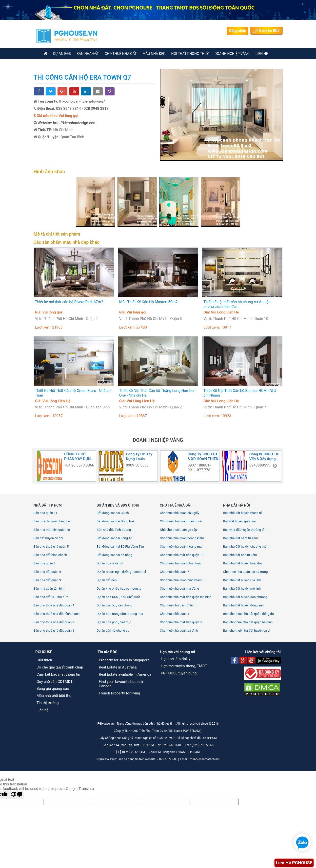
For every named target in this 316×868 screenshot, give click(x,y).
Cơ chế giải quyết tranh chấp (60, 667)
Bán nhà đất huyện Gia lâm (242, 580)
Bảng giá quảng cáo (53, 689)
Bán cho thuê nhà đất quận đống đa (249, 614)
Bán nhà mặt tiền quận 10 (52, 530)
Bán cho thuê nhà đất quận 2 (54, 622)
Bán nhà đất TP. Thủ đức (51, 597)
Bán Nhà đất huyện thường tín (244, 530)
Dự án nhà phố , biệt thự (114, 622)
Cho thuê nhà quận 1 (175, 614)
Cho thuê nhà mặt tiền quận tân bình (186, 597)
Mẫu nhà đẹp (154, 54)
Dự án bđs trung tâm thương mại (120, 614)
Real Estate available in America (125, 674)
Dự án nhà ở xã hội (110, 563)
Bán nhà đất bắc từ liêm (240, 555)
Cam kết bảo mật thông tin (58, 674)
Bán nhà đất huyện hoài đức (243, 563)
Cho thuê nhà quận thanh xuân (182, 521)
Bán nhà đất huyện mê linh (242, 589)
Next (275, 466)
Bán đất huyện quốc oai (240, 521)
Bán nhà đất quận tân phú (52, 521)
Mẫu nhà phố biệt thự (54, 696)
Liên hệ (42, 710)
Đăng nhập (237, 31)
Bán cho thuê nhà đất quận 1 (54, 631)
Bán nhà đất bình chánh (50, 555)
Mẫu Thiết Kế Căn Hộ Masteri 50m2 (148, 302)
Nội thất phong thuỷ (190, 54)
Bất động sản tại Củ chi (113, 513)
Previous (40, 466)
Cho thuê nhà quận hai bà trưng (246, 572)
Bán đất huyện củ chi (48, 538)
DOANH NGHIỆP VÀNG (158, 440)
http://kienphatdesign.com (75, 123)
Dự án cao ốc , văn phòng (115, 605)
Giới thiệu (44, 660)
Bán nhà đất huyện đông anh (244, 605)
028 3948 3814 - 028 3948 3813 (82, 109)
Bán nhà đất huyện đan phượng (245, 597)
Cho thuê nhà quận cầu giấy (180, 513)
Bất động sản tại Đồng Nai (115, 521)
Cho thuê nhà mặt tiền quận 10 (182, 555)
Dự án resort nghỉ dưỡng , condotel (121, 572)
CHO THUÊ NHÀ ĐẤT (121, 54)
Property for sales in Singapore (124, 660)
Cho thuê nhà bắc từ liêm (178, 605)
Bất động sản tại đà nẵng (115, 555)
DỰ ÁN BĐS (62, 54)
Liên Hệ (262, 54)
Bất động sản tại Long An (115, 538)
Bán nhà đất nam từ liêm (241, 538)
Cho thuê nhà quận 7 (175, 572)
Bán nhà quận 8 (45, 563)
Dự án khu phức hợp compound (119, 589)
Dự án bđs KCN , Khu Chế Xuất (118, 597)
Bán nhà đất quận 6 (47, 572)
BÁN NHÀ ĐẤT (88, 54)
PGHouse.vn (105, 724)
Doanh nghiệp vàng (232, 54)
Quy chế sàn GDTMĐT (55, 682)
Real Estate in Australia (118, 667)
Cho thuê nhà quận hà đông (180, 589)
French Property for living (119, 693)
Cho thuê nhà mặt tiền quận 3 (181, 622)
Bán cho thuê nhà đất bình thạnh (57, 614)
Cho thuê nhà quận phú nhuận (181, 563)
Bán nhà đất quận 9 (47, 580)
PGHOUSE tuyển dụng (179, 673)
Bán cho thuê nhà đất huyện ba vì (247, 631)
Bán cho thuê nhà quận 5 (51, 546)
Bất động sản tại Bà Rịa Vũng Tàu (120, 546)
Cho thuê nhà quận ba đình (179, 631)
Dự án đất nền (107, 580)
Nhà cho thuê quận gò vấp (179, 530)
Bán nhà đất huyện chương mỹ (245, 546)
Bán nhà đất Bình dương (114, 530)
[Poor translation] (17, 795)
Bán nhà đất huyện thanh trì (243, 513)
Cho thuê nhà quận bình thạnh (181, 580)
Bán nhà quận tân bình (49, 589)
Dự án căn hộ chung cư (113, 631)
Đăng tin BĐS (266, 31)
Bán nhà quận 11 (46, 513)
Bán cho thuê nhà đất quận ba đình (248, 622)
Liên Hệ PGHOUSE (294, 863)
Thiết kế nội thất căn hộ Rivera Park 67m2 (69, 302)
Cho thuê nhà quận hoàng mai (181, 546)
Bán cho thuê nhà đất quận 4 (54, 605)
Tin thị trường (48, 703)
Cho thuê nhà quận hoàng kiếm (182, 538)
